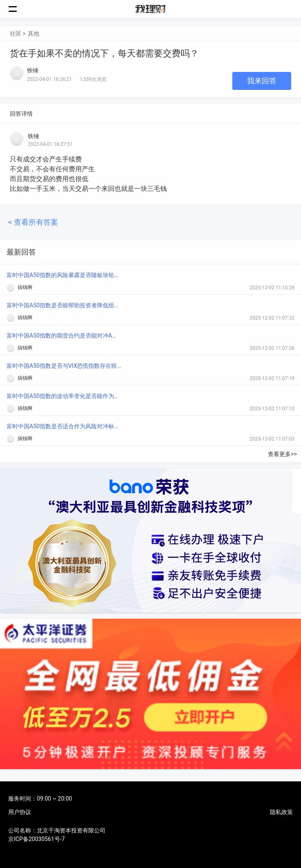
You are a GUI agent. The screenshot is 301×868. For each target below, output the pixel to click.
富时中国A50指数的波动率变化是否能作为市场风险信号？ (64, 396)
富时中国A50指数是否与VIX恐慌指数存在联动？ (64, 366)
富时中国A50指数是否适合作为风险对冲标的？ (64, 426)
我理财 (150, 9)
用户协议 (20, 812)
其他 (34, 34)
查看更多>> (282, 454)
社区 (16, 34)
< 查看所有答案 (33, 222)
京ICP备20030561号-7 (36, 839)
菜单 (17, 9)
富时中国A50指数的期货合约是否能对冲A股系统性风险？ (64, 336)
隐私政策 (281, 812)
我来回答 (262, 81)
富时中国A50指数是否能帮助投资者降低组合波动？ (64, 305)
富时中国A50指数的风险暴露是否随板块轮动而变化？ (64, 275)
